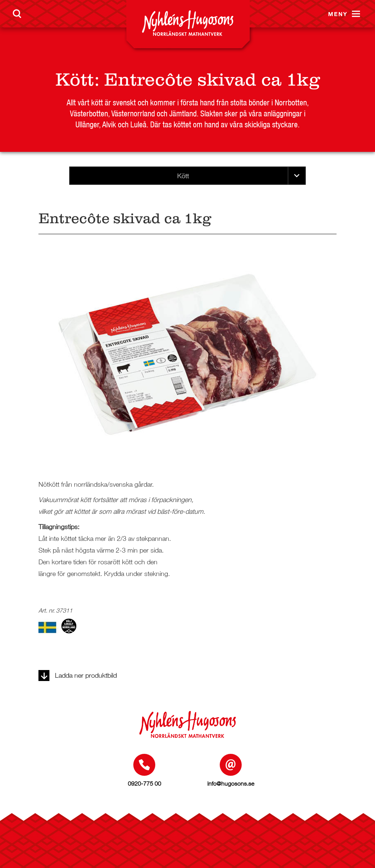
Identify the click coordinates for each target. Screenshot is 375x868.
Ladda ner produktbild (78, 675)
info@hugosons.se (231, 783)
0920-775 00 (144, 783)
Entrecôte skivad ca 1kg (212, 80)
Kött (75, 80)
